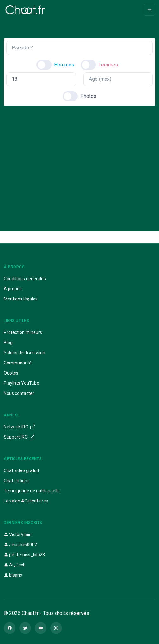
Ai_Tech (15, 565)
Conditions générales (25, 279)
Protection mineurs (23, 332)
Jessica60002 (20, 545)
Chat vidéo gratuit (21, 470)
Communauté (18, 363)
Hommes (64, 65)
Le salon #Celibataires (26, 501)
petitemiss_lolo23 (24, 555)
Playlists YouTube (21, 383)
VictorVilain (18, 534)
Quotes (11, 373)
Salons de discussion (24, 353)
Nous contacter (19, 393)
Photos (88, 96)
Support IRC (19, 437)
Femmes (108, 65)
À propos (13, 289)
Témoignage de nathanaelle (32, 491)
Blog (8, 343)
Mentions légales (21, 299)
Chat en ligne (17, 481)
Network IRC (19, 427)
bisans (13, 575)
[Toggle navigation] (150, 10)
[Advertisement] (79, 163)
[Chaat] (25, 10)
